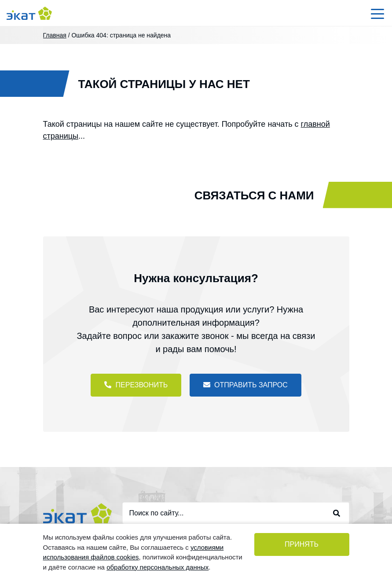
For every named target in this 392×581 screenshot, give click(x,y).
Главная (55, 35)
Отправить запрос (245, 384)
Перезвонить (136, 384)
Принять (302, 544)
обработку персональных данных (158, 567)
